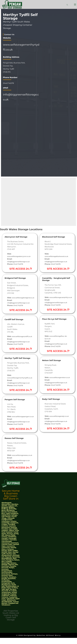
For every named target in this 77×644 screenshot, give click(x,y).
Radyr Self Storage (53, 404)
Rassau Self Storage (16, 448)
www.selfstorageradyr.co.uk (60, 421)
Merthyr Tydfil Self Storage (15, 362)
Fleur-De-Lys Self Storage (57, 322)
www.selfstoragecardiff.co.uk (23, 339)
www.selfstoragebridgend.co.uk (20, 300)
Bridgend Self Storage (17, 278)
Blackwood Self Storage (56, 237)
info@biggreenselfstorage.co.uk (20, 262)
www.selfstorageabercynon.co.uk (20, 256)
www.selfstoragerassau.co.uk (23, 465)
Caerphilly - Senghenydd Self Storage (56, 279)
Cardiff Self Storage (16, 322)
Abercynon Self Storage (18, 237)
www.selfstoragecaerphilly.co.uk (57, 300)
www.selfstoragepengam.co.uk (19, 426)
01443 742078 (19, 264)
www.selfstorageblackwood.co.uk (58, 256)
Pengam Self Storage (17, 407)
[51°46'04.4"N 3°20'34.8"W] (22, 138)
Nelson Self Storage (53, 363)
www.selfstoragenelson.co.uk (56, 383)
